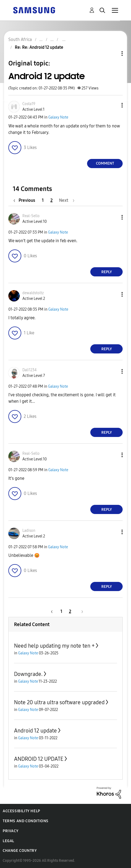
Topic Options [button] (113, 53)
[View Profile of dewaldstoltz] (33, 293)
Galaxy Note (58, 117)
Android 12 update (35, 731)
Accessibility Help (21, 811)
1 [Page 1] (43, 200)
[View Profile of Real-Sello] (31, 216)
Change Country (20, 851)
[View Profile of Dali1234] (30, 370)
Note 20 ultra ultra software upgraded (59, 702)
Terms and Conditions (26, 821)
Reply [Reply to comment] (107, 272)
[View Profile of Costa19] (29, 104)
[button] (113, 105)
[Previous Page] (26, 200)
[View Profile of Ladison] (29, 531)
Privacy (11, 831)
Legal (8, 841)
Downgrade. (28, 674)
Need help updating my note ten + (54, 646)
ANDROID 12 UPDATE (39, 759)
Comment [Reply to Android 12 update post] (105, 163)
